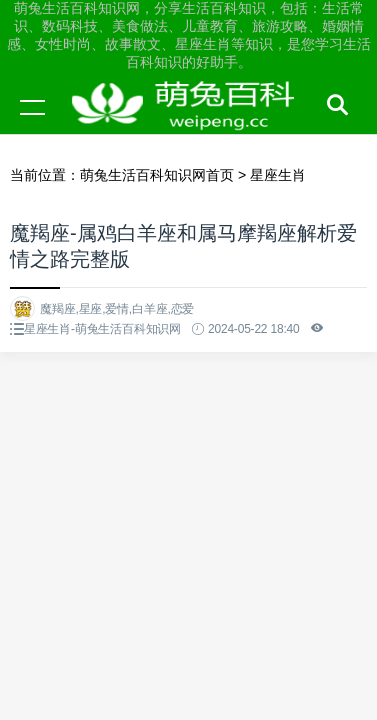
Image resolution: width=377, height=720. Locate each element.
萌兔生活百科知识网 (190, 126)
